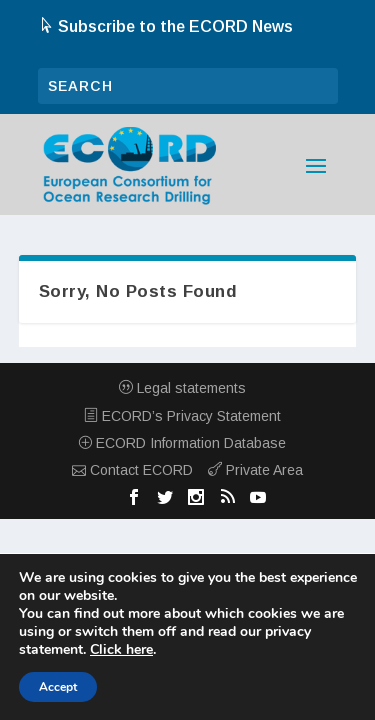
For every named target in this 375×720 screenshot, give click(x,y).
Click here (121, 650)
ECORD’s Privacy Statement (182, 416)
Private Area (255, 470)
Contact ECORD (132, 470)
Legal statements (182, 388)
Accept (58, 687)
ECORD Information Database (182, 443)
